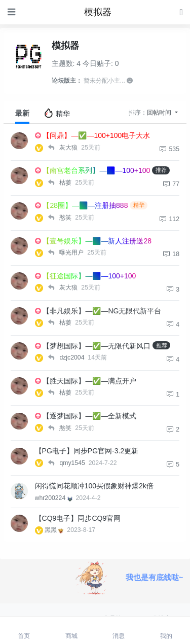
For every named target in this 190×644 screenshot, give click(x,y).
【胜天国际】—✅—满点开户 (89, 381)
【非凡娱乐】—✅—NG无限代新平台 (102, 311)
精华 (57, 113)
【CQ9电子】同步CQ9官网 (78, 518)
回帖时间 (160, 113)
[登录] (181, 12)
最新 (22, 113)
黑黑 (55, 530)
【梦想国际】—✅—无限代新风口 (97, 346)
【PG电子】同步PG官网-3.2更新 (87, 451)
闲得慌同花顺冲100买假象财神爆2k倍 (94, 486)
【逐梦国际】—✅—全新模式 (89, 416)
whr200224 (54, 498)
